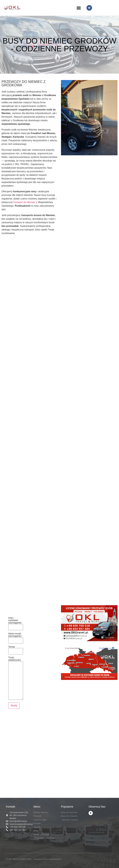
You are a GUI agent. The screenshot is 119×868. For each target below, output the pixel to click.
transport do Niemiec (24, 202)
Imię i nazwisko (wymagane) (16, 623)
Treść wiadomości (16, 678)
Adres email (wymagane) (16, 637)
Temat (16, 649)
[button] (79, 8)
